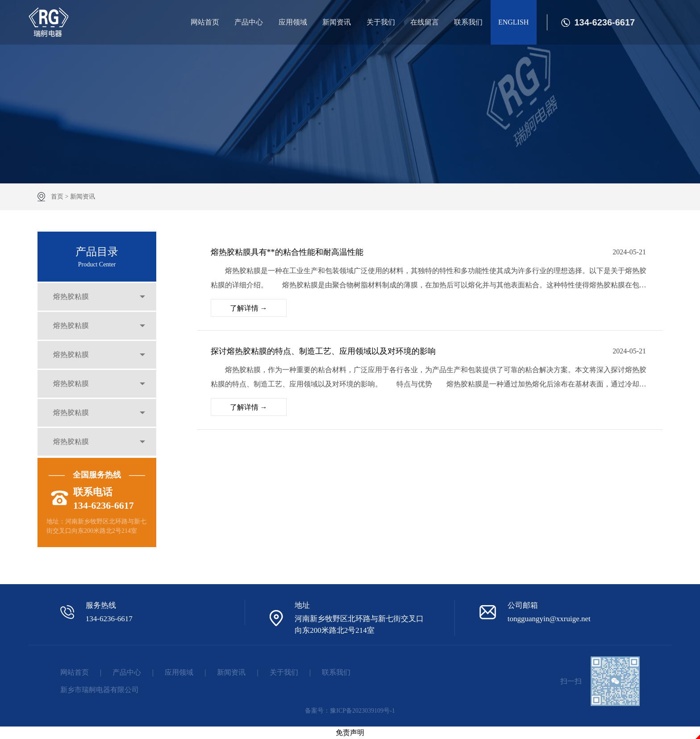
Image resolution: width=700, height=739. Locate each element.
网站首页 (205, 22)
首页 (57, 197)
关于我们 (381, 22)
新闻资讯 (337, 22)
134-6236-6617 (605, 22)
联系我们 (468, 22)
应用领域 (293, 22)
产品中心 (249, 22)
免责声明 (350, 733)
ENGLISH (513, 22)
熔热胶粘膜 (71, 297)
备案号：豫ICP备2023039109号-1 (350, 711)
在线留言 (425, 22)
